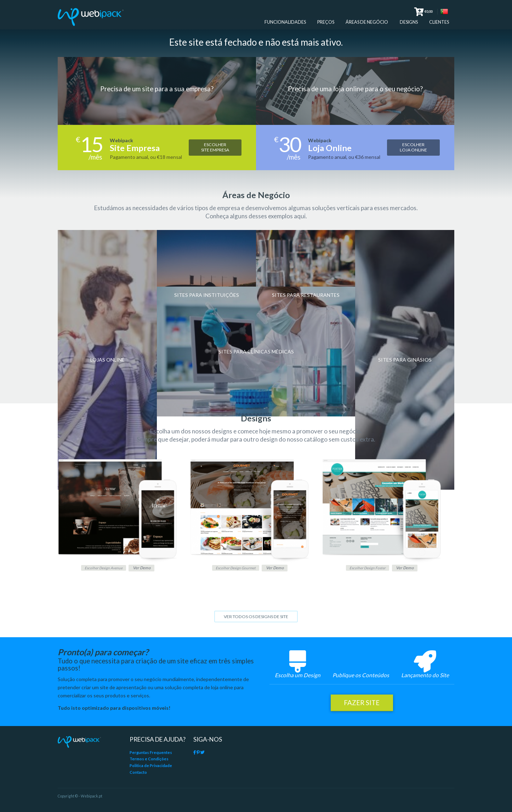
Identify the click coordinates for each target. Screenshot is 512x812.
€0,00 (423, 13)
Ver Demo (144, 569)
